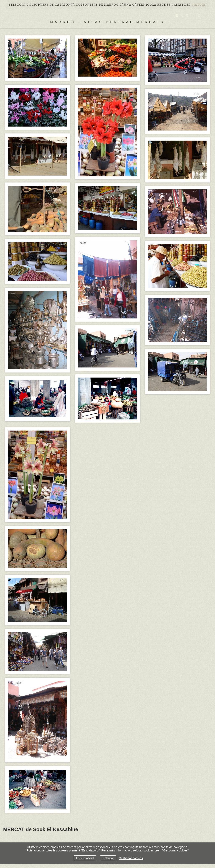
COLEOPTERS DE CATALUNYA (51, 5)
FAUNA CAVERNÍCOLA (138, 5)
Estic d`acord (85, 858)
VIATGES (199, 5)
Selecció (17, 5)
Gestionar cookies (131, 858)
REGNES (164, 5)
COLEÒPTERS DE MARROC (97, 5)
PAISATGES (181, 5)
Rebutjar (108, 858)
